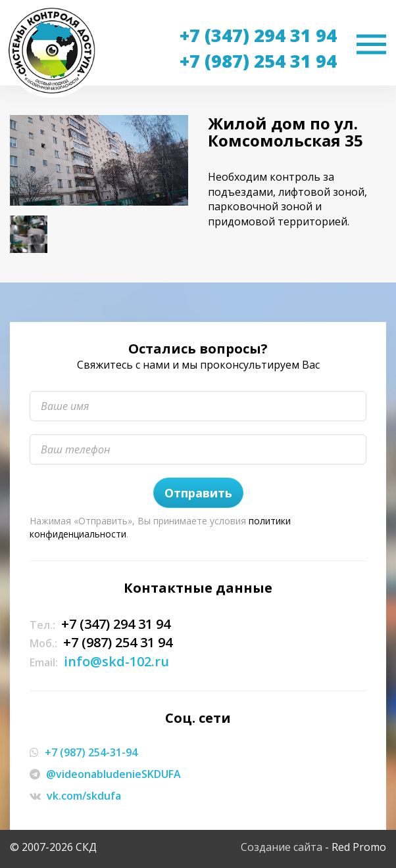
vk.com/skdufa (84, 796)
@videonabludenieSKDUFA (113, 774)
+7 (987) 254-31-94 (91, 752)
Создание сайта (282, 847)
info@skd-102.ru (116, 661)
